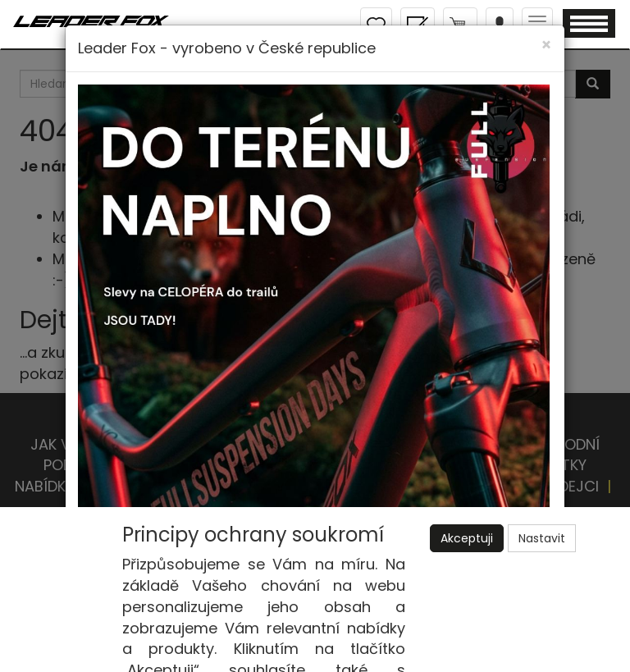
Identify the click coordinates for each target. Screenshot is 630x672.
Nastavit (542, 538)
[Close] (546, 45)
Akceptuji (467, 538)
